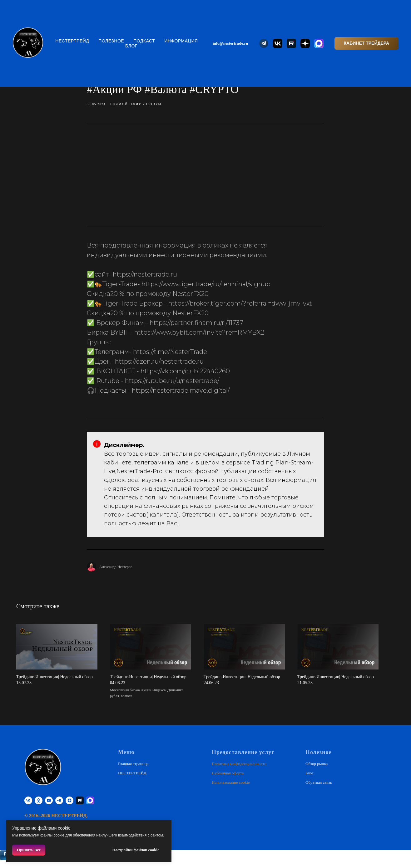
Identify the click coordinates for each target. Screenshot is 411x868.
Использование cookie (231, 789)
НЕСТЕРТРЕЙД (72, 41)
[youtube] (49, 808)
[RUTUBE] (80, 808)
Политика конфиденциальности (239, 770)
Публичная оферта (228, 780)
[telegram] (59, 808)
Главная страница (133, 770)
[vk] (28, 808)
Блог (131, 46)
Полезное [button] (111, 41)
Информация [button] (181, 41)
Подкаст (144, 41)
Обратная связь (319, 789)
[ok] (39, 808)
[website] (264, 43)
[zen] (69, 808)
